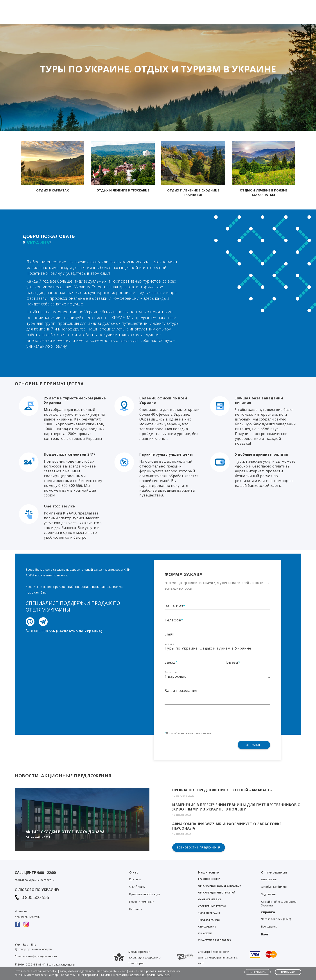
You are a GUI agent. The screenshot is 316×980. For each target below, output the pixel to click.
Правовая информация (145, 894)
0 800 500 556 (35, 897)
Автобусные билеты (274, 887)
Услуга (169, 644)
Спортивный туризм (212, 906)
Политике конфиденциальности (149, 975)
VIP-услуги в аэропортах (215, 940)
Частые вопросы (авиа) (276, 919)
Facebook (18, 924)
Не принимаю (258, 972)
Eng (34, 944)
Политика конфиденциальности (36, 956)
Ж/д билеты (269, 894)
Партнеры (136, 909)
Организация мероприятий (217, 893)
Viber (157, 5)
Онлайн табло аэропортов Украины (279, 904)
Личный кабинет (285, 4)
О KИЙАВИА (137, 887)
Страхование (207, 927)
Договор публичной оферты (33, 949)
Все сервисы (269, 927)
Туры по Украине (209, 913)
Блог (237, 4)
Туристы (171, 672)
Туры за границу (209, 920)
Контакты (218, 4)
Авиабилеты (269, 879)
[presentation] (198, 715)
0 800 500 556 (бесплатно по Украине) (67, 631)
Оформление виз (209, 899)
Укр (17, 944)
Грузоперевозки (209, 879)
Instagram (26, 924)
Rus (25, 944)
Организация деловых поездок (220, 886)
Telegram (165, 5)
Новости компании (142, 902)
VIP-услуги (205, 933)
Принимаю (288, 972)
